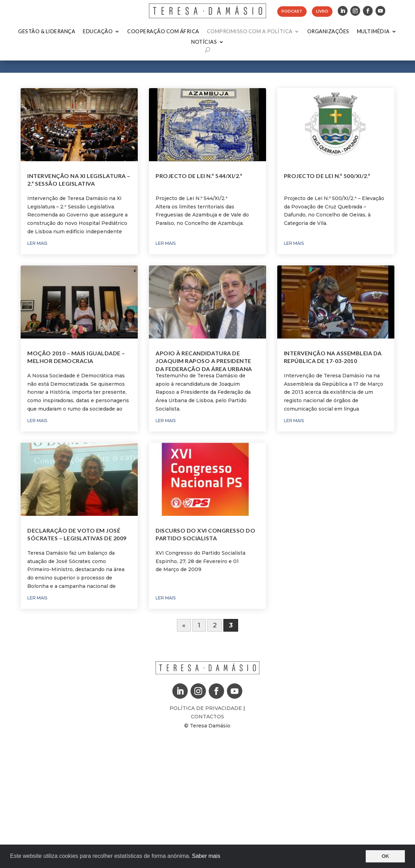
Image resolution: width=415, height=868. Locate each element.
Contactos (207, 717)
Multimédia (373, 32)
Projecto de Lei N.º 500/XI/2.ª (327, 176)
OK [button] (385, 856)
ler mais (37, 243)
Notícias (204, 42)
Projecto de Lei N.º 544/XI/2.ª (199, 176)
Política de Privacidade (206, 708)
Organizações (328, 32)
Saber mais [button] (206, 856)
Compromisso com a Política (250, 32)
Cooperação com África (163, 32)
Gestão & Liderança (47, 32)
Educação (98, 32)
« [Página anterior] (184, 625)
